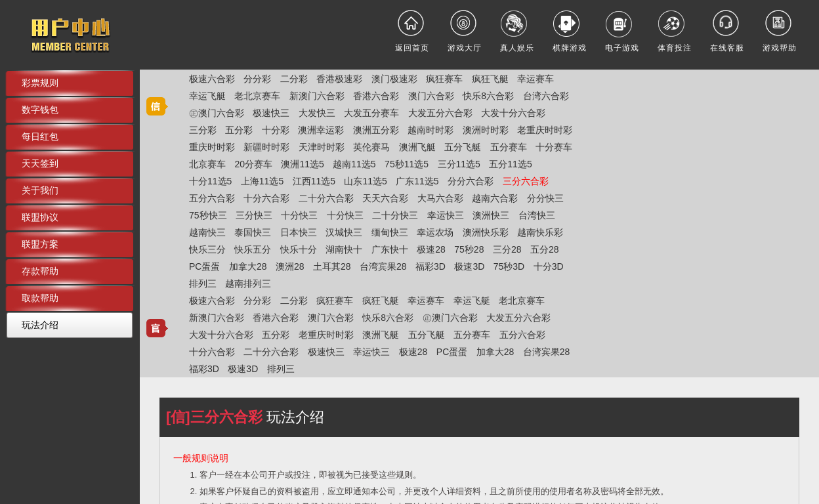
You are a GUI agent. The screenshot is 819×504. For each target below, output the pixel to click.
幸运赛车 (535, 79)
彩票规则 (40, 83)
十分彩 (276, 130)
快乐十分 (299, 249)
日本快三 (299, 232)
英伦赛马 (371, 147)
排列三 (203, 283)
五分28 (545, 249)
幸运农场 (435, 232)
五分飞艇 (463, 147)
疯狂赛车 (444, 79)
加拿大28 (248, 266)
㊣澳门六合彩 (217, 113)
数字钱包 (40, 110)
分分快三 (545, 198)
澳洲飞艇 (417, 147)
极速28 (431, 249)
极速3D (469, 266)
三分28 (507, 249)
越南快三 (207, 232)
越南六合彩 (495, 198)
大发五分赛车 (371, 113)
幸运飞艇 (207, 96)
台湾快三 (537, 215)
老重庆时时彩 (545, 130)
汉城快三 (344, 232)
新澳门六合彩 (317, 96)
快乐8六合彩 (488, 96)
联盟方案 (40, 244)
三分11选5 (459, 164)
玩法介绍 (40, 325)
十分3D (549, 266)
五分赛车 (509, 147)
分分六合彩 (471, 181)
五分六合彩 (212, 198)
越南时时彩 (430, 130)
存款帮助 (40, 271)
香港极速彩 (339, 79)
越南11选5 (354, 164)
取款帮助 (40, 298)
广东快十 (390, 249)
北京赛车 (207, 164)
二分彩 (294, 79)
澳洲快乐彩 (486, 232)
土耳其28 (332, 266)
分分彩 (257, 79)
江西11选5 (314, 181)
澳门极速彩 (394, 79)
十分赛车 (554, 147)
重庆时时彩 (212, 147)
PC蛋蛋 (204, 266)
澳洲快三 (491, 215)
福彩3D (430, 266)
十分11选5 (210, 181)
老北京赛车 (257, 96)
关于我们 (40, 190)
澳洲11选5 (302, 164)
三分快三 (254, 215)
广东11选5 (417, 181)
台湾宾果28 (383, 266)
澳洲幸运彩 (321, 130)
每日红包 (40, 136)
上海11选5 (262, 181)
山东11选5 (365, 181)
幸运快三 (446, 215)
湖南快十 (344, 249)
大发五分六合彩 (440, 113)
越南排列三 (248, 283)
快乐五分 (253, 249)
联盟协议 (40, 217)
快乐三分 (207, 249)
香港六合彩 (376, 96)
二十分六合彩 (326, 198)
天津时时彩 (322, 147)
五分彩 (239, 130)
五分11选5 (510, 164)
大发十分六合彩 (513, 113)
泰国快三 (253, 232)
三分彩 (203, 130)
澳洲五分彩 (376, 130)
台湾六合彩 (546, 96)
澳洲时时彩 (486, 130)
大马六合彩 (440, 198)
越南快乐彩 (540, 232)
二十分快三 (395, 215)
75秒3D (509, 266)
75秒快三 (208, 215)
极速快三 (271, 113)
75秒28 (469, 249)
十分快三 (299, 215)
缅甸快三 (390, 232)
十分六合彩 (266, 198)
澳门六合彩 (431, 96)
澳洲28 (290, 266)
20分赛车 (253, 164)
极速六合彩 (212, 79)
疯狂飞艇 (490, 79)
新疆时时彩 (266, 147)
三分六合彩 (526, 181)
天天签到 (40, 163)
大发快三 (317, 113)
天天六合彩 (385, 198)
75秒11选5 (407, 164)
